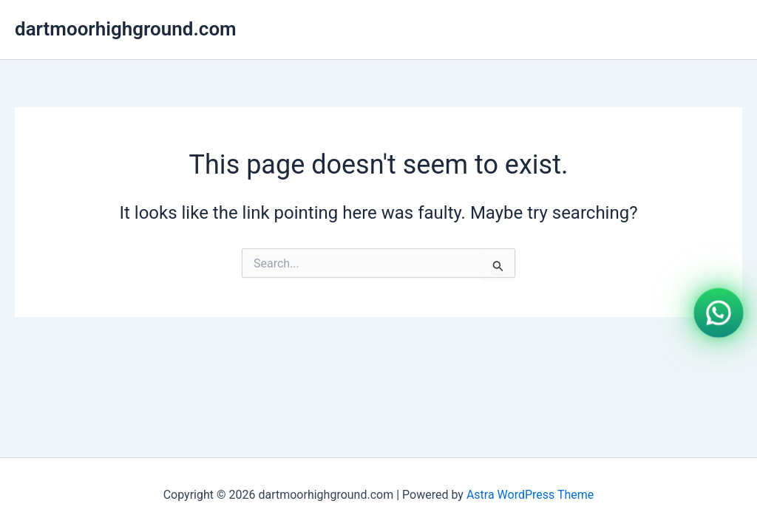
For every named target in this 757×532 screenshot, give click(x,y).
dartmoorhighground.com (126, 29)
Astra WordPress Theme (530, 495)
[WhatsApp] (718, 311)
